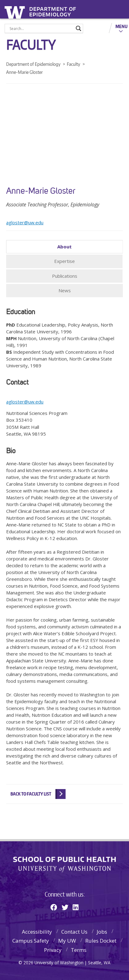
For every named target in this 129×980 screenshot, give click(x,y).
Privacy (53, 950)
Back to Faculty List (31, 794)
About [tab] (64, 247)
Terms (79, 950)
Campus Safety (31, 941)
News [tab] (65, 290)
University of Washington (16, 12)
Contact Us (74, 932)
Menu (121, 26)
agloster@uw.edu (25, 222)
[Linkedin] (76, 907)
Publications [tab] (65, 276)
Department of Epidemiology (53, 10)
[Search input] (41, 28)
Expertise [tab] (64, 261)
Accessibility (37, 932)
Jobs (102, 932)
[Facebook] (54, 907)
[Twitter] (65, 907)
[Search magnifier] (79, 28)
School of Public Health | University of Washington (64, 864)
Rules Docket (101, 941)
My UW (67, 941)
